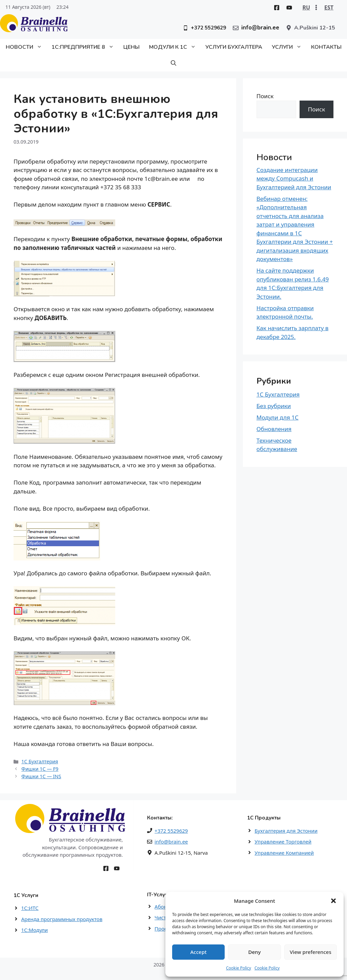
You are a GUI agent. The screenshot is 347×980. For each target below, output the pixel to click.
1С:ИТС (30, 908)
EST (329, 7)
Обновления (274, 429)
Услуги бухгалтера (234, 47)
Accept (199, 952)
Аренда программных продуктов (62, 919)
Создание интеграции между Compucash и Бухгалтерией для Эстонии (294, 178)
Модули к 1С (175, 47)
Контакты (326, 47)
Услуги (289, 47)
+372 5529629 (171, 831)
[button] (333, 901)
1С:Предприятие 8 (85, 47)
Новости (26, 47)
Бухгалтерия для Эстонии (286, 831)
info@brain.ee (171, 841)
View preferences (311, 952)
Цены (131, 47)
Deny (255, 952)
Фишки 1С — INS (41, 776)
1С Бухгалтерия (40, 761)
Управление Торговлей (283, 841)
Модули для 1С (278, 417)
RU (306, 7)
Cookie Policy (239, 968)
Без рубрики (274, 406)
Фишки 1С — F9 (40, 769)
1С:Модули (35, 930)
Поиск (265, 96)
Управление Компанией (284, 853)
